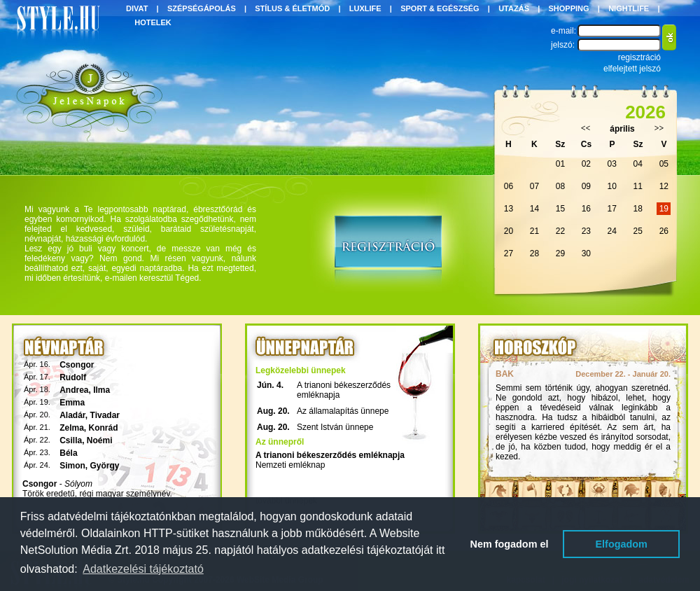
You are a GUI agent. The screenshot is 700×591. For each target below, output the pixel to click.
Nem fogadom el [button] (510, 544)
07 (534, 186)
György (105, 466)
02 (586, 164)
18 (638, 209)
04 (638, 164)
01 (560, 164)
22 (560, 231)
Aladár (72, 415)
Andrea (74, 390)
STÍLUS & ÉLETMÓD (292, 8)
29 (560, 253)
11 (638, 186)
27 (509, 253)
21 (534, 231)
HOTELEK (153, 22)
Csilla (71, 440)
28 (534, 253)
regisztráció (639, 57)
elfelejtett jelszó (632, 69)
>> (659, 128)
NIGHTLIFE (629, 8)
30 (586, 253)
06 (509, 186)
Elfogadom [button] (622, 544)
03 (612, 164)
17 (612, 209)
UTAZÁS (514, 8)
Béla (68, 453)
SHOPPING (569, 8)
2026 (645, 112)
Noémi (100, 440)
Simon (72, 466)
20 (509, 231)
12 (664, 186)
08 (560, 186)
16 (586, 209)
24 (612, 231)
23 (586, 231)
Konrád (104, 428)
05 (664, 164)
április (622, 129)
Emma (72, 403)
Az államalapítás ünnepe (343, 411)
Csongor (77, 365)
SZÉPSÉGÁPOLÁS (202, 8)
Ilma (101, 390)
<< (586, 128)
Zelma (72, 428)
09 (586, 186)
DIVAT (137, 8)
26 (664, 231)
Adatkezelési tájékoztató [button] (143, 569)
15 (560, 209)
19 (664, 209)
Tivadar (105, 415)
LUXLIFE (365, 8)
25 (638, 231)
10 (612, 186)
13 (509, 209)
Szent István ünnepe (335, 427)
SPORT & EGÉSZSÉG (440, 8)
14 (534, 209)
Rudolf (73, 377)
